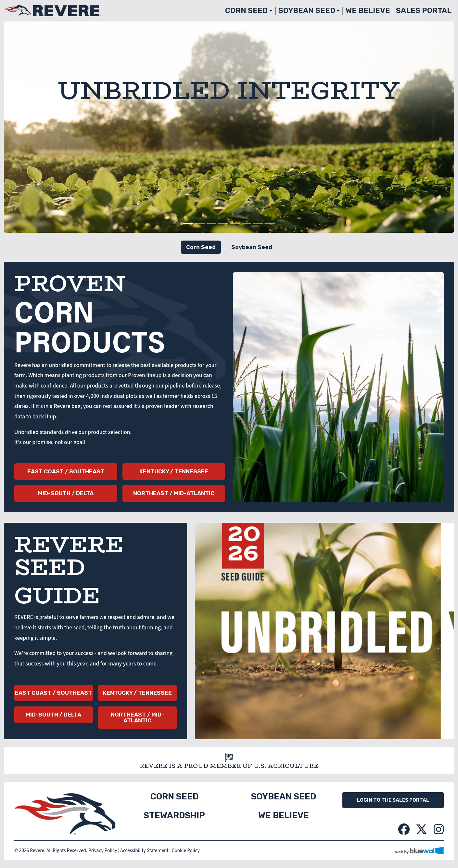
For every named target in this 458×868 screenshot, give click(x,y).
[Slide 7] (258, 224)
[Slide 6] (247, 224)
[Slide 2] (200, 224)
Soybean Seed (307, 11)
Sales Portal (424, 11)
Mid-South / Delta (66, 493)
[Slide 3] (211, 224)
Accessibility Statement (144, 850)
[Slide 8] (270, 224)
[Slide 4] (223, 224)
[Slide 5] (235, 224)
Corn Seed (246, 11)
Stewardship (174, 815)
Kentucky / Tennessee (174, 471)
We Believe (368, 11)
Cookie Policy (186, 850)
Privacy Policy (103, 850)
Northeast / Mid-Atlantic (174, 493)
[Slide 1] (188, 224)
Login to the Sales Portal (393, 800)
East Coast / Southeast (66, 471)
